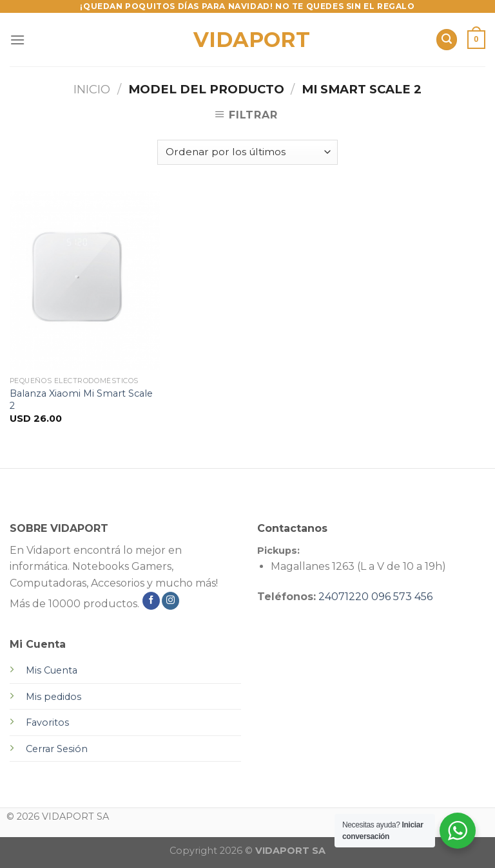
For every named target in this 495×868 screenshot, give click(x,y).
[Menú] (17, 40)
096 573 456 (402, 597)
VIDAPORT (248, 40)
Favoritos (47, 722)
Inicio (92, 89)
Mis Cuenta (52, 670)
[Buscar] (447, 40)
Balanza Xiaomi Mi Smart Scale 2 (81, 400)
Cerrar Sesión (57, 749)
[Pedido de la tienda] (247, 152)
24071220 (344, 597)
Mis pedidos (53, 697)
